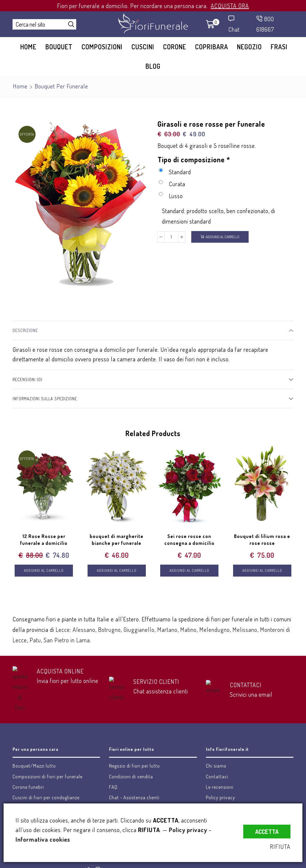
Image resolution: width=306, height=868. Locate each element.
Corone (175, 47)
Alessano (84, 629)
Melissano (245, 629)
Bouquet (59, 47)
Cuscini (143, 47)
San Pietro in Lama (67, 640)
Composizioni (102, 47)
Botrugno (109, 629)
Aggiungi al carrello (222, 237)
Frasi (279, 47)
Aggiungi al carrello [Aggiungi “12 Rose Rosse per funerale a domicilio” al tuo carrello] (44, 570)
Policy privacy (188, 830)
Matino (188, 629)
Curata (172, 184)
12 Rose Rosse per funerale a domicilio (44, 540)
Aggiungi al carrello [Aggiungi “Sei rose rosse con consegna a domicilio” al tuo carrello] (189, 570)
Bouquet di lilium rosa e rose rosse (262, 540)
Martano (167, 629)
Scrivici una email (251, 694)
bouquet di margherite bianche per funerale (117, 540)
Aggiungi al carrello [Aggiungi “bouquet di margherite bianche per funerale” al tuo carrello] (117, 570)
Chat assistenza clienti (161, 691)
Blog (153, 66)
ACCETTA (267, 832)
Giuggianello (139, 629)
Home (28, 47)
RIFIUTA (280, 846)
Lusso (171, 196)
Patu (35, 640)
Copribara (212, 47)
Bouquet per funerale (61, 86)
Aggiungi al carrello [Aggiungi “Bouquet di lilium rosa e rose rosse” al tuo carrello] (262, 570)
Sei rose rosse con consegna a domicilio (189, 540)
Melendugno (215, 629)
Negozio (249, 47)
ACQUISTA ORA (230, 6)
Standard (175, 172)
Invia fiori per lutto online (68, 681)
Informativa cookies (43, 839)
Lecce (63, 629)
